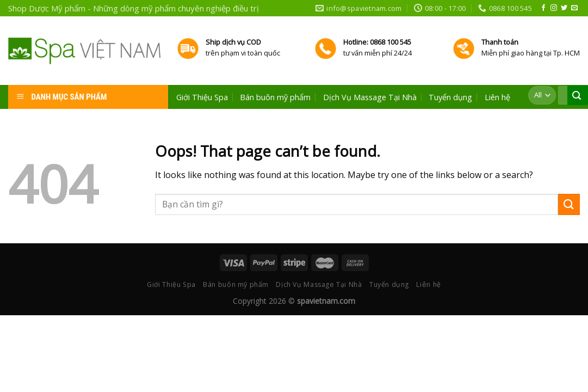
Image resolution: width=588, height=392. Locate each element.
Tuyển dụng (450, 97)
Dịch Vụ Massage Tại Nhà (370, 97)
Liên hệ (497, 97)
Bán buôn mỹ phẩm (275, 97)
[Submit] (569, 204)
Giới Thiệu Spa (202, 97)
